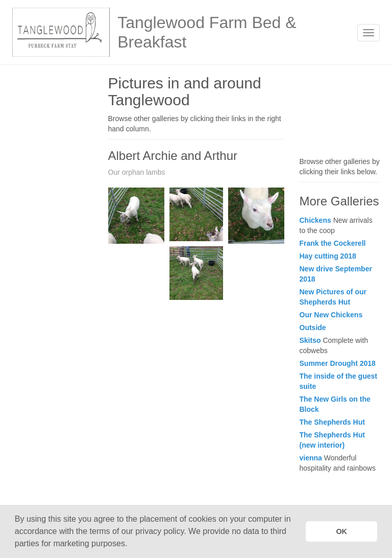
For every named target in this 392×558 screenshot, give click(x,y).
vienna (311, 458)
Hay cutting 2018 (328, 256)
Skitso (310, 340)
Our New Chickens (331, 315)
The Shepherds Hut (332, 422)
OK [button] (341, 531)
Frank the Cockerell (333, 243)
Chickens (315, 220)
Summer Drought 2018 (338, 363)
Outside (313, 328)
